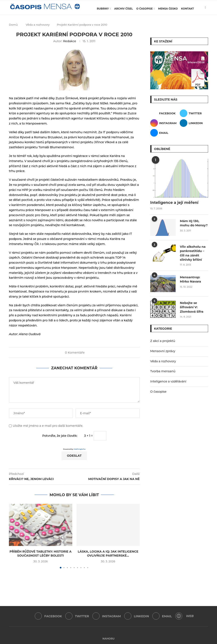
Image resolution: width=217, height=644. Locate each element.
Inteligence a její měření (174, 203)
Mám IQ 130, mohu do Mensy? (193, 223)
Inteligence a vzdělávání (168, 380)
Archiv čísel (124, 9)
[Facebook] (164, 113)
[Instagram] (164, 123)
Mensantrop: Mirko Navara (190, 279)
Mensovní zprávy (163, 350)
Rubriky (103, 9)
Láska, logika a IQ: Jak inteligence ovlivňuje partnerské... (108, 554)
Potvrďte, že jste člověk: (60, 436)
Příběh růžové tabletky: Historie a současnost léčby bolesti (40, 554)
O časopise (144, 9)
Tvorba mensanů (163, 370)
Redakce (70, 41)
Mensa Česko (168, 9)
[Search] (206, 27)
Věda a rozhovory (163, 360)
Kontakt (188, 9)
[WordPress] (180, 616)
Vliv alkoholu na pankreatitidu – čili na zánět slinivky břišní (192, 253)
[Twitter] (194, 113)
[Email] (164, 133)
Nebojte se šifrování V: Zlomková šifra (191, 306)
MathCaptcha (80, 449)
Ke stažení (163, 41)
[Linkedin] (194, 123)
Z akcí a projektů (163, 340)
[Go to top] (109, 638)
